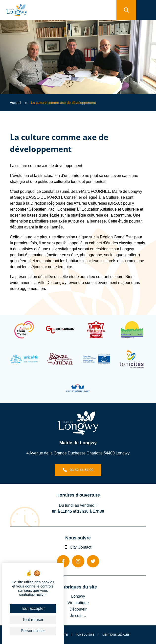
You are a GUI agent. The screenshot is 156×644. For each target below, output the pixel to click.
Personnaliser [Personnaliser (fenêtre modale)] (33, 631)
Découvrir (78, 609)
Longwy (78, 596)
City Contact (78, 547)
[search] (126, 10)
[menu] (146, 10)
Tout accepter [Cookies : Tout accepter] (33, 608)
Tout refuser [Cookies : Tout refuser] (33, 620)
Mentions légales (116, 635)
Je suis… (78, 616)
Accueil (15, 103)
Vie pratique (78, 603)
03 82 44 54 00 (82, 470)
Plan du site (85, 635)
